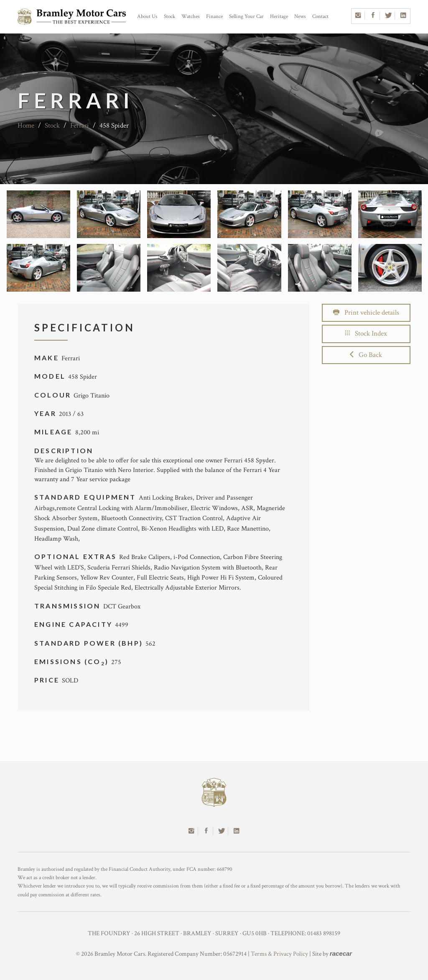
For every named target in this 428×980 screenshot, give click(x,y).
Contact (320, 17)
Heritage (279, 17)
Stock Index (366, 334)
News (300, 17)
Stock (169, 17)
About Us (147, 17)
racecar (341, 953)
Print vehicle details (366, 313)
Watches (191, 17)
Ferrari (80, 126)
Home (26, 126)
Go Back (366, 355)
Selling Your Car (246, 17)
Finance (214, 17)
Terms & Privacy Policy (279, 954)
